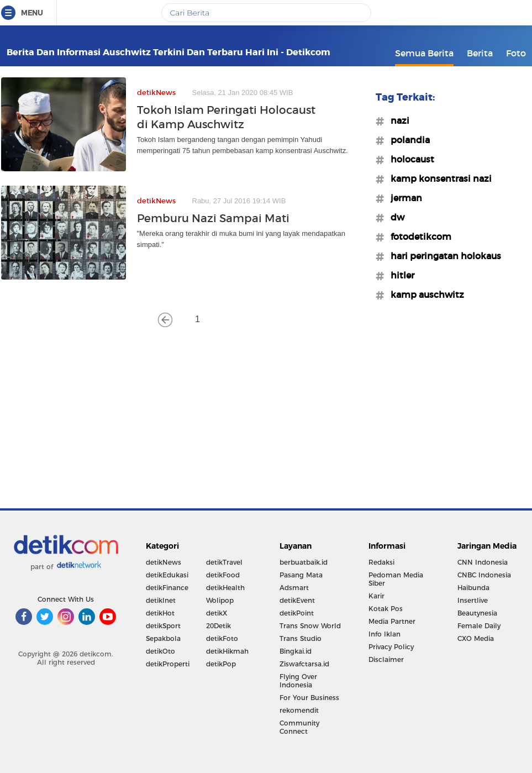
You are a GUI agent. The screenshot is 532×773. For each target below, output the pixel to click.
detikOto (160, 651)
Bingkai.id (296, 651)
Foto (516, 53)
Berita (480, 53)
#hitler (399, 275)
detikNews (164, 562)
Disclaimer (386, 659)
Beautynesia (477, 613)
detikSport (163, 626)
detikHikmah (227, 651)
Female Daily (479, 626)
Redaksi (381, 562)
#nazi (397, 120)
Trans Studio (301, 638)
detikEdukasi (167, 575)
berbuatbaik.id (304, 562)
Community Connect (299, 727)
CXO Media (476, 638)
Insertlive (473, 600)
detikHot (160, 613)
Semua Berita (424, 53)
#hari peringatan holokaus (443, 256)
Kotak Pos (386, 609)
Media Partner (392, 621)
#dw (394, 217)
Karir (376, 596)
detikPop (221, 664)
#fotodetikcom (418, 236)
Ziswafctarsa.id (304, 664)
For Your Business (309, 698)
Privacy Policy (391, 647)
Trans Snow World (310, 626)
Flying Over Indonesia (298, 681)
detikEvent (297, 600)
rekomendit (299, 710)
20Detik (218, 626)
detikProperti (168, 664)
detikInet (161, 600)
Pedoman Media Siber (396, 579)
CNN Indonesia (483, 562)
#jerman (403, 198)
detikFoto (222, 638)
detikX (217, 613)
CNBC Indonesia (484, 575)
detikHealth (225, 588)
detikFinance (167, 588)
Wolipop (220, 600)
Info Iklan (384, 634)
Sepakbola (163, 638)
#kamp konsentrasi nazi (438, 178)
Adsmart (294, 588)
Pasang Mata (301, 575)
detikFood (223, 575)
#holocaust (409, 159)
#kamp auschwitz (424, 295)
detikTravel (224, 562)
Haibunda (473, 588)
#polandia (407, 140)
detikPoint (297, 613)
